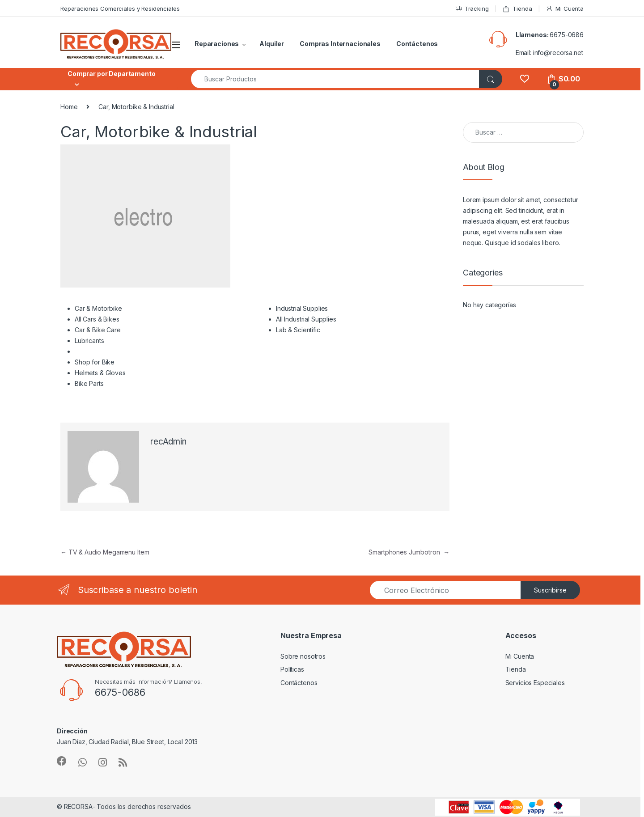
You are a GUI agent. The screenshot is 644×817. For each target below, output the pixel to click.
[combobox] (335, 79)
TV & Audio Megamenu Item (105, 552)
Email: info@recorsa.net (549, 53)
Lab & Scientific (298, 330)
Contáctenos (417, 44)
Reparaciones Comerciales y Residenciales (120, 8)
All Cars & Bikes (97, 319)
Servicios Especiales (535, 683)
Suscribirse (550, 590)
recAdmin (168, 442)
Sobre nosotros (303, 656)
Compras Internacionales (340, 44)
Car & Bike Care (98, 330)
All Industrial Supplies (306, 319)
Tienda (517, 9)
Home (69, 107)
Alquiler (272, 44)
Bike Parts (89, 383)
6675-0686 (567, 35)
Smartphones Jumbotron (409, 552)
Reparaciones (217, 44)
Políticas (292, 669)
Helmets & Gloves (100, 373)
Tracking (472, 9)
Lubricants (89, 341)
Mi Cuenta (565, 9)
